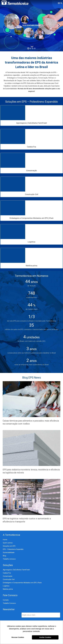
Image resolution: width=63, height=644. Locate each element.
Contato (6, 600)
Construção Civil (9, 579)
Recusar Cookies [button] (18, 637)
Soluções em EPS (9, 546)
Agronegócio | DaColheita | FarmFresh (16, 570)
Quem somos (8, 543)
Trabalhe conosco (9, 559)
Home (5, 540)
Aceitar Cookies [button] (45, 637)
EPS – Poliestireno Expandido (13, 549)
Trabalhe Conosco (9, 603)
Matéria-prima (8, 589)
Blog (4, 556)
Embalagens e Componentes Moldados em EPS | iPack (22, 583)
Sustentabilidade (9, 552)
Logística (6, 586)
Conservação (8, 576)
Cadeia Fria (7, 573)
